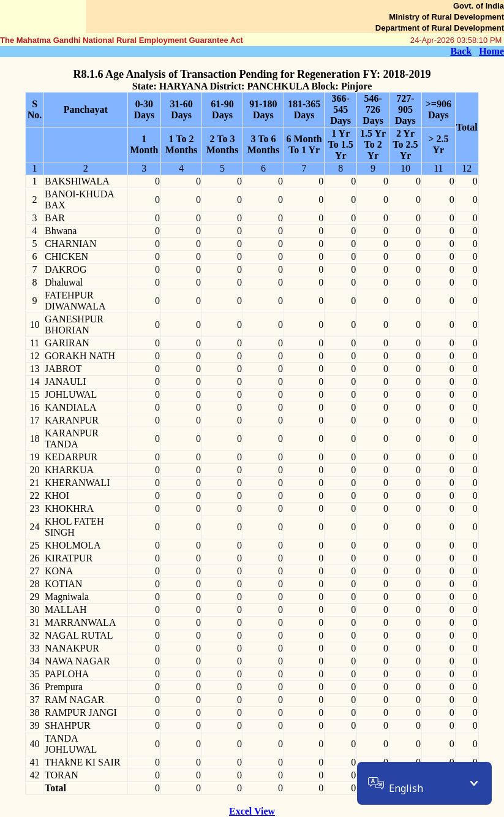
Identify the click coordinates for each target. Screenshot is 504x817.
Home (491, 51)
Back (461, 51)
